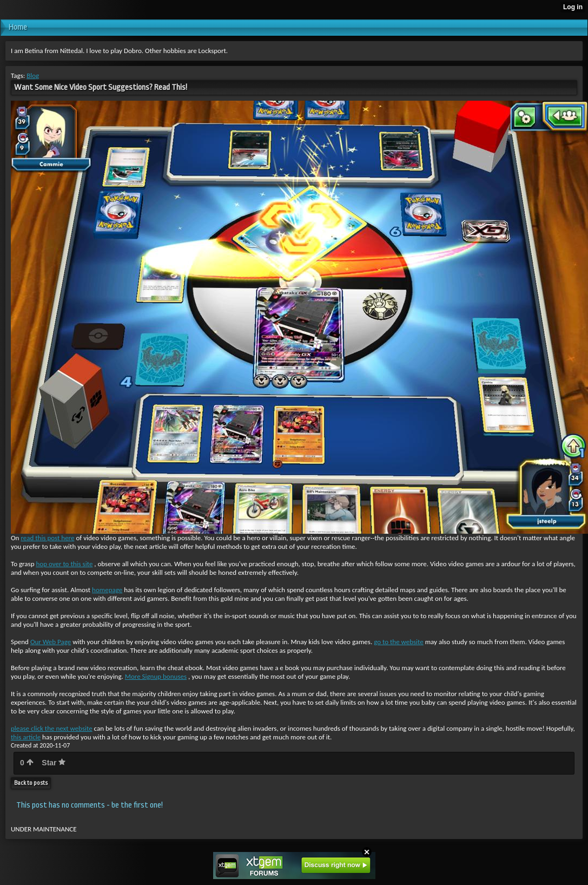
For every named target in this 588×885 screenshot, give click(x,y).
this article (26, 737)
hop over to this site (64, 564)
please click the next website (52, 728)
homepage (107, 590)
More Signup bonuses (156, 676)
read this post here (47, 538)
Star (54, 763)
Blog (33, 76)
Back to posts (31, 783)
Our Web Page (51, 642)
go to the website (399, 642)
